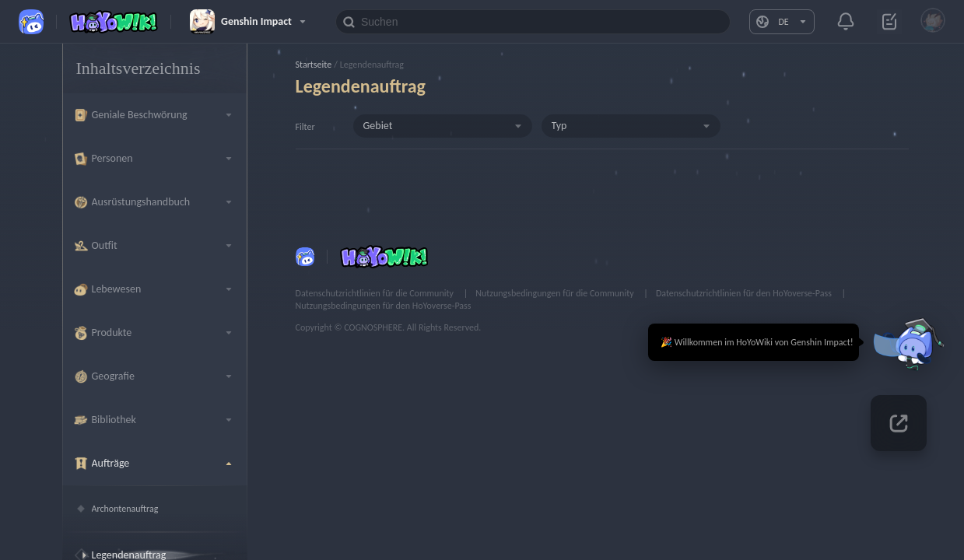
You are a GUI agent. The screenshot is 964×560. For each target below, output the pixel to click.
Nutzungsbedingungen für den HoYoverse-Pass (384, 306)
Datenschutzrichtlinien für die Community (376, 293)
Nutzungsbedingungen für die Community (556, 293)
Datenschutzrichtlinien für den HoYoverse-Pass (745, 293)
